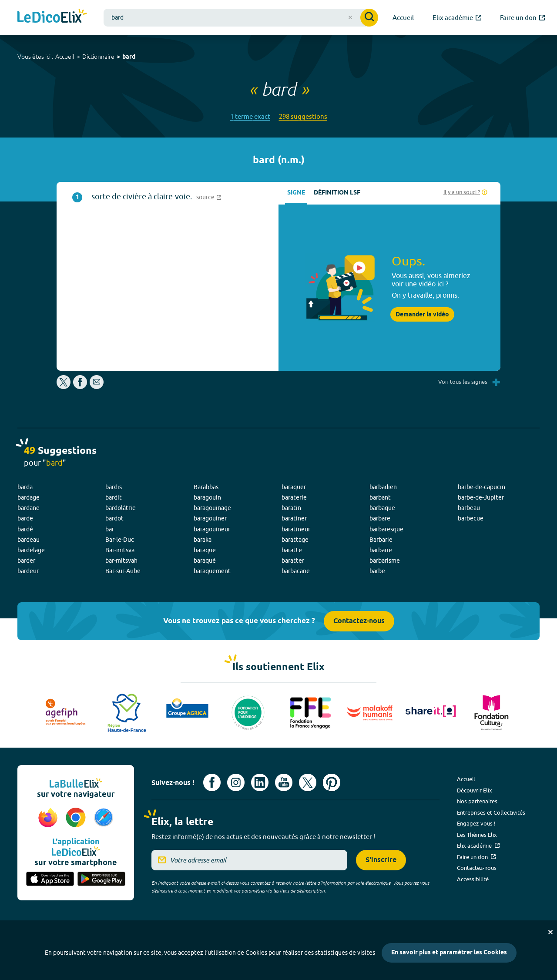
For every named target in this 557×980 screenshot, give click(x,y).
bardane (29, 508)
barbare (380, 518)
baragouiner (210, 518)
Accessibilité (473, 879)
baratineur (296, 529)
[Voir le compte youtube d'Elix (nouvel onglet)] (284, 782)
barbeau (469, 508)
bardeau (29, 540)
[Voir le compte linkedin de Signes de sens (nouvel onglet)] (260, 782)
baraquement (212, 571)
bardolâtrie (121, 508)
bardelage (31, 550)
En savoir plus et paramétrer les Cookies (449, 953)
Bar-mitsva (120, 550)
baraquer (294, 487)
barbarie (381, 550)
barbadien (383, 487)
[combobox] (241, 18)
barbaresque (386, 529)
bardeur (28, 571)
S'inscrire (381, 860)
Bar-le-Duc (120, 540)
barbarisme (385, 560)
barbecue (471, 518)
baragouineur (212, 529)
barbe (377, 571)
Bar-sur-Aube (123, 571)
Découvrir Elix (475, 790)
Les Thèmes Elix (477, 835)
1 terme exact (250, 116)
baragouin (207, 497)
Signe (296, 193)
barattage (295, 540)
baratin (291, 508)
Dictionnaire (98, 57)
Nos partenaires (477, 801)
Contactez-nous (359, 621)
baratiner (294, 518)
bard (129, 57)
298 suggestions (303, 116)
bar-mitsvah (121, 560)
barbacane (296, 571)
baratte (292, 550)
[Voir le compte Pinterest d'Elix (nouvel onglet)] (332, 782)
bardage (29, 497)
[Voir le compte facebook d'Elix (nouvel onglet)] (212, 782)
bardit (114, 497)
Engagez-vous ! (476, 823)
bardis (114, 487)
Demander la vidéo (422, 315)
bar (110, 529)
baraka (203, 540)
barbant (380, 497)
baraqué (205, 560)
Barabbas (206, 487)
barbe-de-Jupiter (481, 497)
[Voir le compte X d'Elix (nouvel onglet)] (308, 782)
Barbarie (381, 540)
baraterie (294, 497)
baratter (293, 560)
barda (25, 487)
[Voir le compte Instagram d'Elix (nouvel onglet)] (236, 782)
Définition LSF (337, 193)
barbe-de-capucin (482, 487)
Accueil (65, 57)
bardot (114, 518)
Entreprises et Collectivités (491, 812)
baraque (205, 550)
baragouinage (212, 508)
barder (26, 560)
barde (25, 518)
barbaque (382, 508)
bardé (25, 529)
